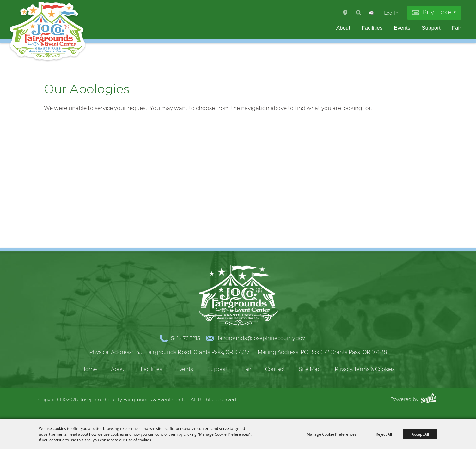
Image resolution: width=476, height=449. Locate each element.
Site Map (310, 369)
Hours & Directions (345, 13)
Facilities (372, 28)
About (343, 28)
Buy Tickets (439, 12)
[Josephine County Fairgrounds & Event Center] (48, 32)
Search (359, 13)
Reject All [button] (384, 434)
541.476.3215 (186, 338)
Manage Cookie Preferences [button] (332, 434)
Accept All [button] (420, 434)
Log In (391, 13)
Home (89, 369)
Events (402, 28)
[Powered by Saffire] (430, 399)
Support (431, 28)
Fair (457, 28)
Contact (275, 369)
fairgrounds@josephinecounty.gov (261, 338)
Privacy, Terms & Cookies (365, 369)
